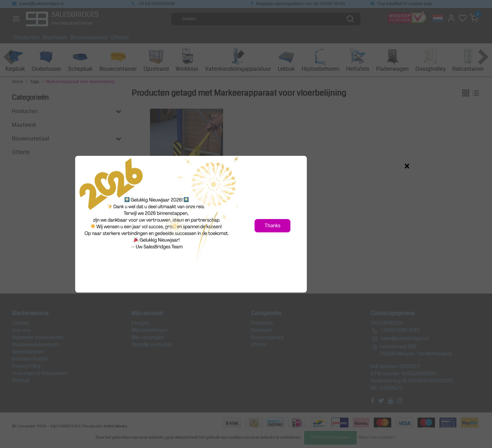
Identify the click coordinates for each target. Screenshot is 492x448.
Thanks (272, 226)
